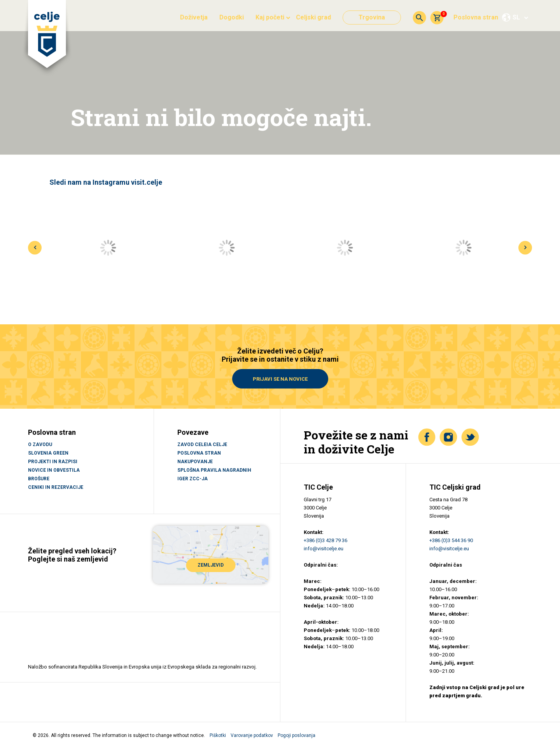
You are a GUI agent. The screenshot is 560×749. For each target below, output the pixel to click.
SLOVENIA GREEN (48, 453)
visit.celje (147, 182)
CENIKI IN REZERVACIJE (56, 487)
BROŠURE (39, 479)
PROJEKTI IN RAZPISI (53, 462)
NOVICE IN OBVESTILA (54, 470)
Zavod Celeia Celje (202, 444)
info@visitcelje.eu (324, 549)
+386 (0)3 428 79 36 (325, 540)
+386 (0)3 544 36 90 (451, 540)
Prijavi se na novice (280, 379)
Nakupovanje (195, 462)
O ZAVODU (40, 444)
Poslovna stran (476, 17)
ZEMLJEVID (211, 565)
